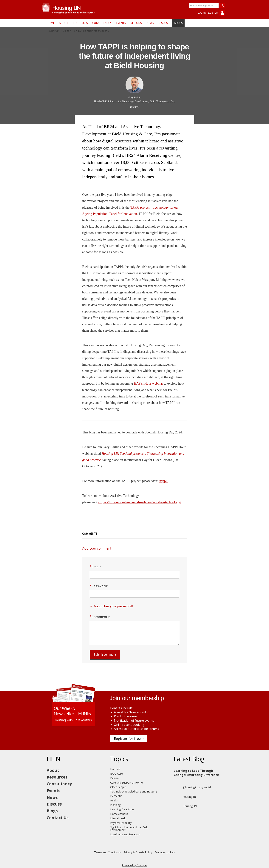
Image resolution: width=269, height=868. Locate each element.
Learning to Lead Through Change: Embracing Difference (196, 773)
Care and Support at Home (126, 783)
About (64, 23)
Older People (118, 787)
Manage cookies (165, 852)
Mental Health (119, 818)
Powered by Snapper (134, 865)
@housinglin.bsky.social (192, 787)
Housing (115, 769)
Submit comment (105, 655)
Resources (80, 23)
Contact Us (58, 818)
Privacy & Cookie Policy (138, 852)
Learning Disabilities (122, 809)
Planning (115, 805)
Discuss (164, 23)
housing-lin (185, 797)
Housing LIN (53, 31)
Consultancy (102, 23)
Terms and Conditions (108, 852)
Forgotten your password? (113, 606)
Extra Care (116, 774)
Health (114, 800)
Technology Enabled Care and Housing (134, 791)
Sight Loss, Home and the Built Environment (129, 829)
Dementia (116, 796)
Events (121, 23)
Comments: (100, 617)
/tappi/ (163, 481)
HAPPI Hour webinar (148, 383)
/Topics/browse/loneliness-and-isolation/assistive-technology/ (140, 502)
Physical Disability (121, 823)
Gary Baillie (134, 98)
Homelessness (119, 814)
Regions (136, 23)
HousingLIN (185, 806)
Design (114, 778)
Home (51, 23)
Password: (99, 586)
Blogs (178, 23)
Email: (95, 567)
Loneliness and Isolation (125, 834)
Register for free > (129, 738)
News (150, 23)
